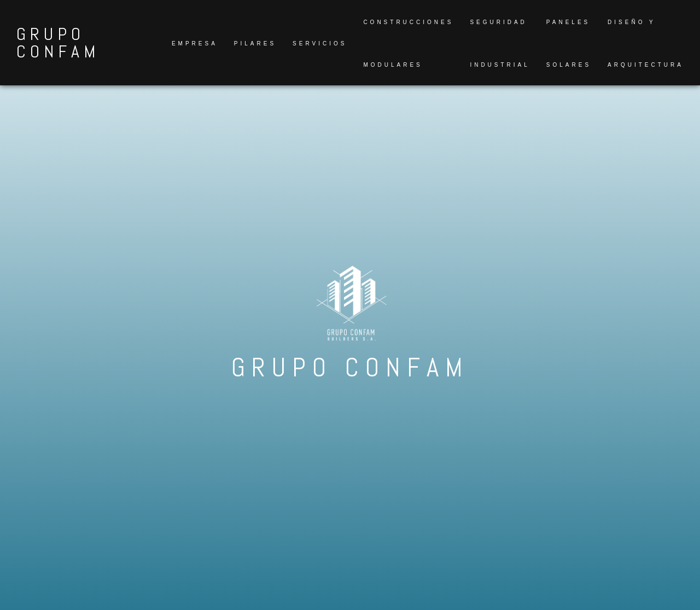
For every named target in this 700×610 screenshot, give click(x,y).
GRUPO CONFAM (58, 43)
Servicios (320, 43)
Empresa (195, 43)
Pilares (255, 43)
